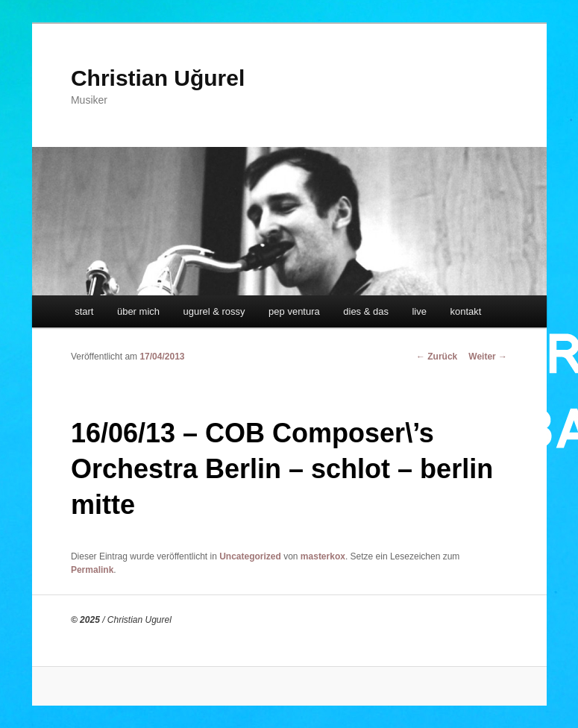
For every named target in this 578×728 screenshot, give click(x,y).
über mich (138, 311)
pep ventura (294, 311)
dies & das (366, 311)
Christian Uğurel (158, 78)
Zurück (437, 357)
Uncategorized (250, 556)
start (84, 311)
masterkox (323, 556)
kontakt (465, 311)
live (419, 311)
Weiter (488, 357)
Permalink (92, 570)
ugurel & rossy (214, 311)
